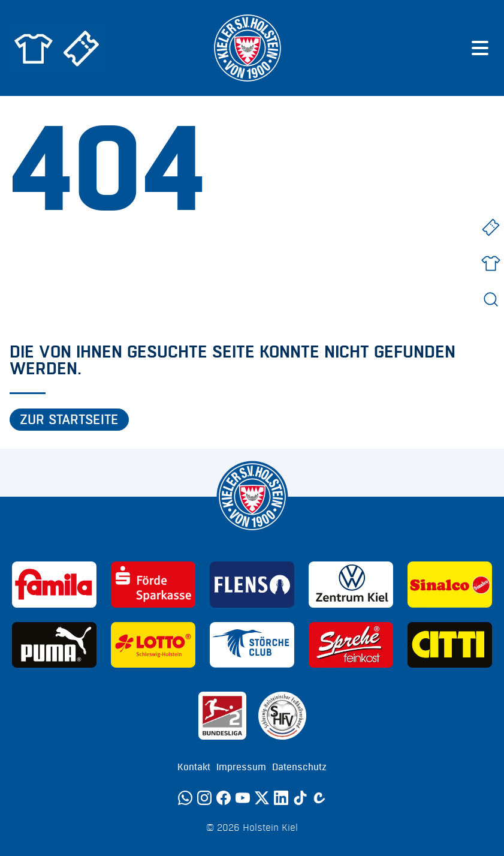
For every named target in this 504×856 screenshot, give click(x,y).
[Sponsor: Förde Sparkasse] (153, 585)
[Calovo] (319, 798)
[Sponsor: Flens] (252, 585)
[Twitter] (262, 798)
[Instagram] (204, 798)
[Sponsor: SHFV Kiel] (282, 716)
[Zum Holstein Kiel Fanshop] (34, 48)
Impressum (241, 767)
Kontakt (194, 767)
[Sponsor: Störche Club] (252, 645)
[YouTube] (243, 798)
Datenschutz (299, 767)
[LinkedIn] (281, 798)
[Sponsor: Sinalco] (450, 585)
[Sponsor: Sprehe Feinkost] (351, 645)
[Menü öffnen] (480, 48)
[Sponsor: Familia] (54, 585)
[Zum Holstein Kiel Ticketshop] (82, 48)
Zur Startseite (69, 420)
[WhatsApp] (185, 798)
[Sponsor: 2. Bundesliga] (222, 716)
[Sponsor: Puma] (54, 645)
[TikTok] (300, 798)
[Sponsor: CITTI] (450, 645)
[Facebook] (224, 798)
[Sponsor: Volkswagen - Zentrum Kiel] (351, 585)
